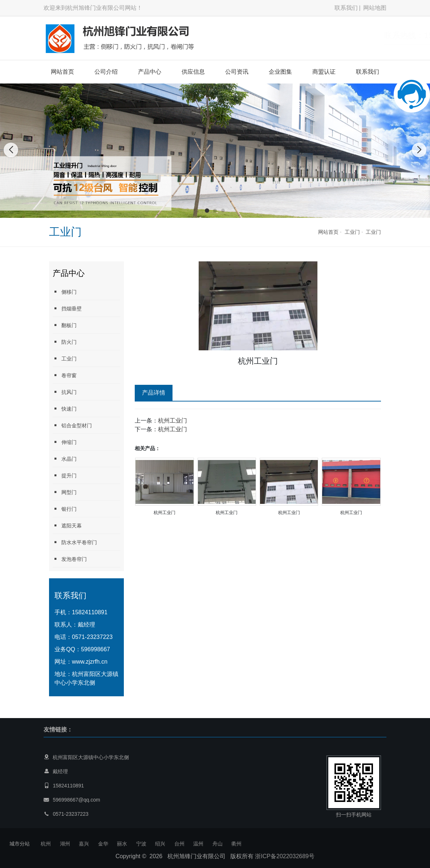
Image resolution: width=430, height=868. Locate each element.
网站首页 (62, 72)
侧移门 (65, 292)
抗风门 (65, 392)
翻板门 (65, 325)
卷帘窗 (65, 375)
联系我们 (346, 8)
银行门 (65, 509)
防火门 (65, 342)
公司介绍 (106, 72)
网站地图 (375, 8)
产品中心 (150, 72)
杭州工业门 (173, 421)
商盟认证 (324, 72)
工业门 (352, 232)
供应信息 (193, 72)
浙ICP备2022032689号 (285, 856)
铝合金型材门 (72, 425)
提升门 (65, 475)
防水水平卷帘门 (75, 542)
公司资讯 (237, 72)
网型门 (65, 492)
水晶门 (65, 459)
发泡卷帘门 (70, 559)
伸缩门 (65, 442)
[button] (207, 211)
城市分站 (20, 844)
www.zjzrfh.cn (90, 662)
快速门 (65, 409)
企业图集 (280, 72)
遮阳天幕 (67, 525)
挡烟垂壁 (67, 308)
